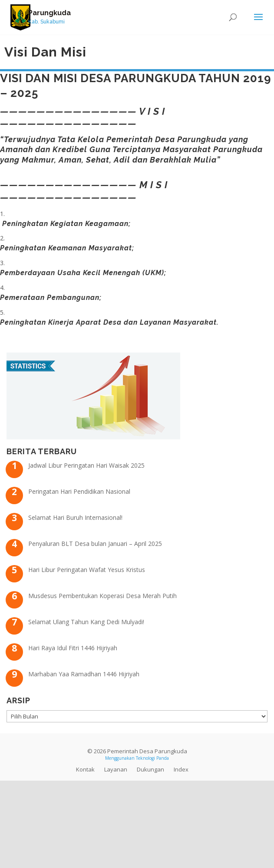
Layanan (116, 769)
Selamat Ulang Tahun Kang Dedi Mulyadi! (86, 622)
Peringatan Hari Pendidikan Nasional (79, 491)
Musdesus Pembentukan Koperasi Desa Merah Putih (102, 596)
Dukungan (150, 769)
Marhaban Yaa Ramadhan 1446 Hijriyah (84, 674)
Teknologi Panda (152, 758)
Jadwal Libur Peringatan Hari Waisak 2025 (86, 465)
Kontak (85, 769)
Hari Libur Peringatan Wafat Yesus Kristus (87, 570)
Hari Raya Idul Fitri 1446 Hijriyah (73, 648)
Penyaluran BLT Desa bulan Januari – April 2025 (95, 544)
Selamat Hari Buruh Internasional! (75, 517)
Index (181, 769)
